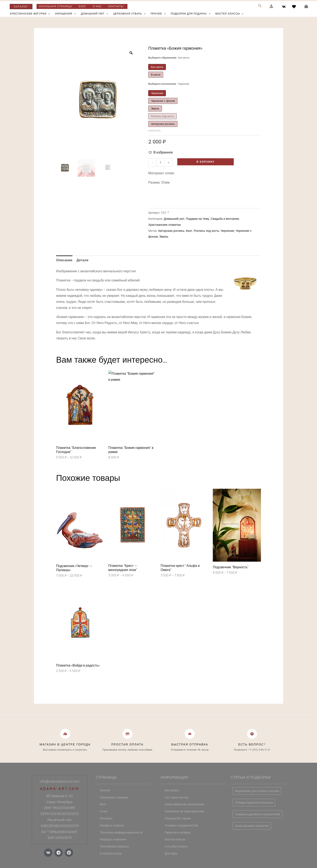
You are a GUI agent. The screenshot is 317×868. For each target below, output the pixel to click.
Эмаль (164, 237)
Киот (189, 231)
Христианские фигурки (30, 14)
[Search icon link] (260, 7)
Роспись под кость (206, 231)
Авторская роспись (171, 231)
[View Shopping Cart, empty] (306, 6)
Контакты (116, 6)
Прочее (158, 14)
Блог (82, 6)
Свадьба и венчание (225, 219)
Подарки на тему (197, 219)
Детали (83, 260)
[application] (48, 14)
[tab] (64, 260)
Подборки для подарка (190, 14)
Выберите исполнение (169, 84)
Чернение (228, 231)
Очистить (154, 131)
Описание (64, 260)
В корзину (206, 162)
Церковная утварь (129, 14)
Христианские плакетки (164, 225)
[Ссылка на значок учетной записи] (271, 6)
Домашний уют (94, 14)
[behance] (294, 7)
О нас (97, 6)
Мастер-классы (229, 14)
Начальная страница (56, 6)
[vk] (285, 7)
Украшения (65, 14)
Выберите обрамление (169, 58)
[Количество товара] (160, 162)
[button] (160, 152)
